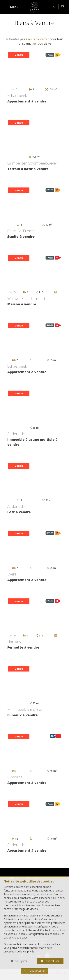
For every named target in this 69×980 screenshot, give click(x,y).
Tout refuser (52, 961)
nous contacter (38, 39)
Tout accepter (37, 971)
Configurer (21, 961)
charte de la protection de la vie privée (28, 950)
